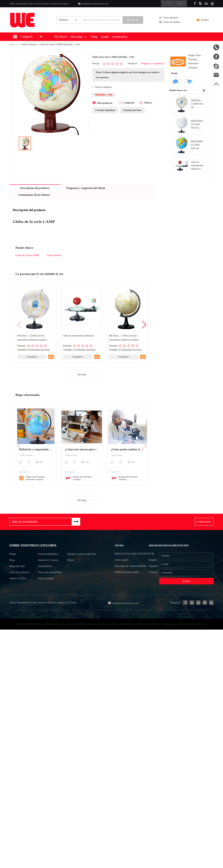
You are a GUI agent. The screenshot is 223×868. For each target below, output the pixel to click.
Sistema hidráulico (48, 554)
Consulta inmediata (105, 110)
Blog (94, 37)
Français (153, 572)
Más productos (102, 103)
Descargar (78, 37)
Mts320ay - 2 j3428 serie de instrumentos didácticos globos (32, 338)
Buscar (133, 20)
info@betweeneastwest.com (93, 4)
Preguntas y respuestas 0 (153, 63)
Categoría (47, 546)
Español (204, 20)
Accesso (168, 3)
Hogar (12, 44)
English (153, 560)
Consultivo (32, 357)
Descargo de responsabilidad (130, 572)
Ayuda (105, 37)
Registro (180, 3)
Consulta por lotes (132, 110)
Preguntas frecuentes (123, 557)
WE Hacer (61, 37)
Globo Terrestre (29, 44)
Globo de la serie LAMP (27, 255)
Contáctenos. (120, 37)
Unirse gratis (122, 566)
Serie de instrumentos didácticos (79, 336)
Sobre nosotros (23, 546)
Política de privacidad (127, 578)
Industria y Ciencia (48, 561)
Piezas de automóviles (44, 576)
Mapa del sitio (17, 567)
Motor (71, 567)
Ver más (82, 374)
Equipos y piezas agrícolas (76, 557)
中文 (152, 554)
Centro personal (169, 18)
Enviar (186, 581)
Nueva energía (46, 585)
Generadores (45, 567)
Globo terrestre (54, 255)
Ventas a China (18, 579)
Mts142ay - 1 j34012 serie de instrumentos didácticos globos (124, 338)
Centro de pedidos (170, 22)
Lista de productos (19, 573)
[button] (144, 325)
